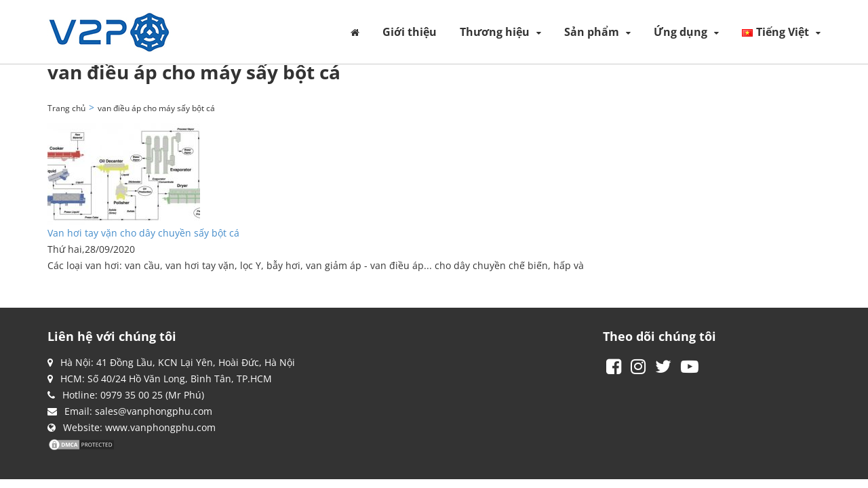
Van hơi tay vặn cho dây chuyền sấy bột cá (143, 233)
